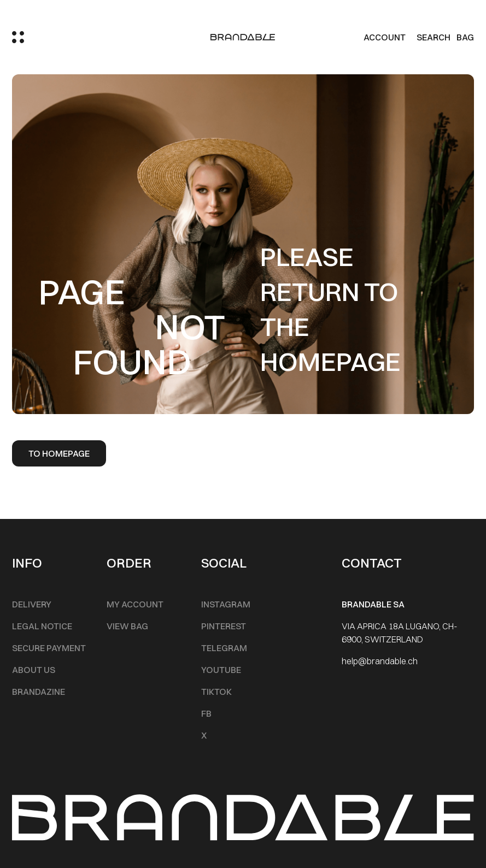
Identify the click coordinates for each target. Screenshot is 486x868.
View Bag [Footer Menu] (127, 626)
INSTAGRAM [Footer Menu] (226, 604)
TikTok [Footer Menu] (216, 692)
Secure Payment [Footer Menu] (49, 648)
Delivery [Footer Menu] (32, 604)
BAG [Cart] (465, 37)
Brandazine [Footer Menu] (39, 692)
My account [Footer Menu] (135, 604)
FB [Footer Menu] (206, 713)
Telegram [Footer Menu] (224, 648)
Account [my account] (385, 37)
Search (434, 37)
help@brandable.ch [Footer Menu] (380, 661)
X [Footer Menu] (204, 735)
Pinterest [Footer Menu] (224, 626)
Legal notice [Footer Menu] (42, 626)
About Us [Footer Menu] (34, 670)
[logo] (243, 37)
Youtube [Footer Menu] (221, 670)
